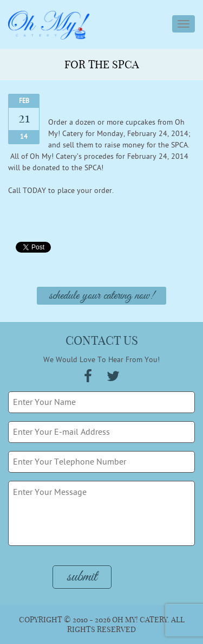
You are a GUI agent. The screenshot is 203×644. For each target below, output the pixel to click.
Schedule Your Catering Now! (101, 296)
